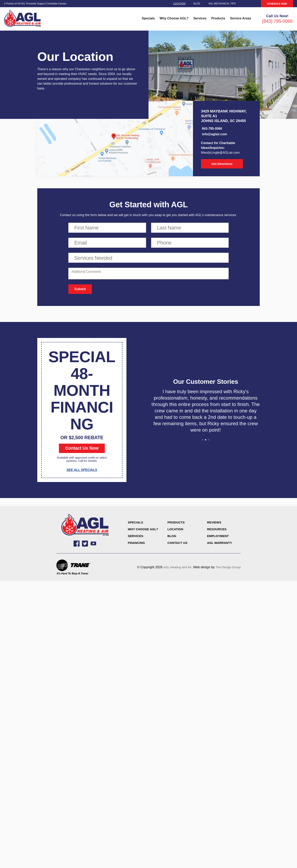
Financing (137, 544)
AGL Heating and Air (175, 569)
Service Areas (240, 19)
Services (200, 19)
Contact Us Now (82, 449)
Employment (218, 537)
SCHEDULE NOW (277, 4)
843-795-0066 (212, 129)
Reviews (215, 523)
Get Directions (218, 164)
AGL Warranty (220, 544)
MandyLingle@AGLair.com (220, 153)
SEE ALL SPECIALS (82, 471)
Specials (148, 19)
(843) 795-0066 (277, 22)
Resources (217, 530)
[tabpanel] (206, 413)
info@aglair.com (214, 135)
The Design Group (227, 569)
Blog (197, 4)
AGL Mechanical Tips (222, 4)
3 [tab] (209, 441)
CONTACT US (178, 544)
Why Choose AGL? (174, 19)
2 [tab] (206, 441)
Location (179, 4)
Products (218, 19)
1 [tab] (202, 441)
